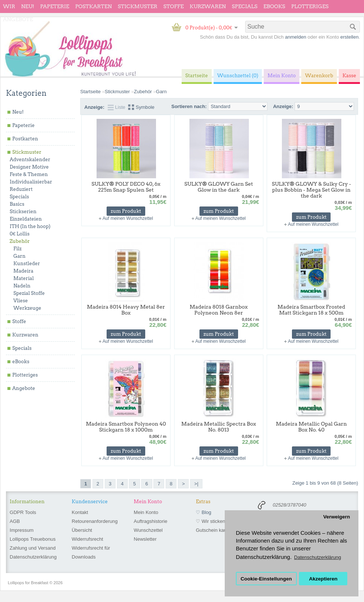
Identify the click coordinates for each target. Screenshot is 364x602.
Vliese (21, 301)
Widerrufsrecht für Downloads (91, 552)
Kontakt (80, 512)
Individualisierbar (31, 182)
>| (196, 484)
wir (9, 6)
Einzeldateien (26, 219)
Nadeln (22, 286)
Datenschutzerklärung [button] (318, 557)
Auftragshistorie (150, 521)
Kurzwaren (208, 6)
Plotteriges (310, 6)
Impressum (22, 530)
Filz (17, 249)
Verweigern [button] (337, 517)
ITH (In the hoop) (30, 226)
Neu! (28, 6)
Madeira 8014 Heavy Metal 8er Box (126, 310)
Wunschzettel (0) (238, 76)
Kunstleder (27, 263)
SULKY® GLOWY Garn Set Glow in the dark (219, 187)
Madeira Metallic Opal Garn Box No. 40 (311, 427)
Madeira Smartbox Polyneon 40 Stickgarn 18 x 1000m (126, 427)
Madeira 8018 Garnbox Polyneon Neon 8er (219, 310)
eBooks (274, 6)
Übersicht (82, 530)
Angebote (18, 19)
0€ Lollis (19, 234)
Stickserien (23, 211)
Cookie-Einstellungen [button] (266, 579)
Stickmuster (138, 6)
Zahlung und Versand (33, 548)
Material (24, 278)
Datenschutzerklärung (33, 557)
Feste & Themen (29, 174)
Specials (245, 6)
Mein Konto (146, 512)
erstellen (349, 37)
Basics (17, 204)
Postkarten (93, 6)
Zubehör (20, 241)
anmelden (295, 37)
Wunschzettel (148, 530)
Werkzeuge (27, 308)
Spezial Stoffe (29, 293)
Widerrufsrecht (87, 539)
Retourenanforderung (95, 521)
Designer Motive (29, 167)
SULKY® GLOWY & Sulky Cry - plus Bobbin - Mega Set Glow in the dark (311, 190)
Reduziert (21, 189)
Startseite (90, 92)
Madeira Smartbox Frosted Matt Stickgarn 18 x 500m (311, 310)
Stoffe (174, 6)
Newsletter (145, 539)
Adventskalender (30, 160)
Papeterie (55, 6)
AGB (15, 521)
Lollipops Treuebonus (33, 539)
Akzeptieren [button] (323, 579)
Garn (19, 256)
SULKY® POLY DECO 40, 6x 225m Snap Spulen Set (126, 187)
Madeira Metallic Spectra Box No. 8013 (219, 427)
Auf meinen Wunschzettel (128, 218)
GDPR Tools (23, 512)
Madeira (23, 271)
